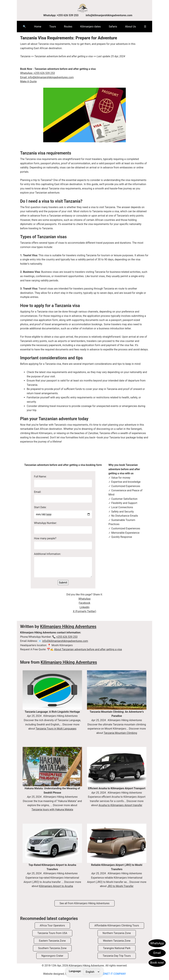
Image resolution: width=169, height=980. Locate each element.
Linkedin (84, 607)
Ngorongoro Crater (52, 956)
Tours (53, 27)
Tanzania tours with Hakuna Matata (52, 810)
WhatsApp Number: (45, 523)
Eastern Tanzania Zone (52, 941)
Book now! (157, 963)
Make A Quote (28, 81)
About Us (130, 27)
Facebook (84, 603)
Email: (38, 492)
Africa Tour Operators (52, 925)
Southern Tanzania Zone (52, 948)
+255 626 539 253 (67, 637)
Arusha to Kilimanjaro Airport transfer (120, 805)
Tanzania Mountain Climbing (120, 733)
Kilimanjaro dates (90, 27)
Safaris (113, 27)
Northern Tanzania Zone (117, 933)
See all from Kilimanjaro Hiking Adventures (85, 903)
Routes (68, 27)
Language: (75, 971)
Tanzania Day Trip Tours (117, 956)
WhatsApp (157, 943)
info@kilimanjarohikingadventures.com (109, 15)
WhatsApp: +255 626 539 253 (61, 15)
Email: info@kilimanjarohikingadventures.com (47, 77)
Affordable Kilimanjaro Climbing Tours (117, 925)
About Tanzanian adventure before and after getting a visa (88, 649)
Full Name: (40, 477)
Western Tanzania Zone (117, 941)
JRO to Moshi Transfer (120, 886)
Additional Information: (47, 554)
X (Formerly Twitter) (85, 611)
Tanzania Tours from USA (52, 933)
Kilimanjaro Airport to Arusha (56, 886)
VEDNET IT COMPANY (113, 974)
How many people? (45, 538)
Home (38, 27)
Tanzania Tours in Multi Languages (56, 729)
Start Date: (40, 507)
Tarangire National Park (117, 948)
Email (157, 953)
